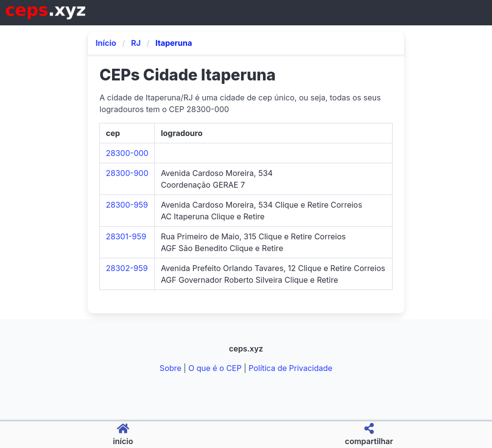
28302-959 (127, 268)
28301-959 (126, 236)
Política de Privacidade (290, 368)
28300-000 (127, 153)
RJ (136, 43)
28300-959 (127, 205)
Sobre (171, 368)
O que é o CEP (215, 368)
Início (106, 43)
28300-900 (127, 173)
